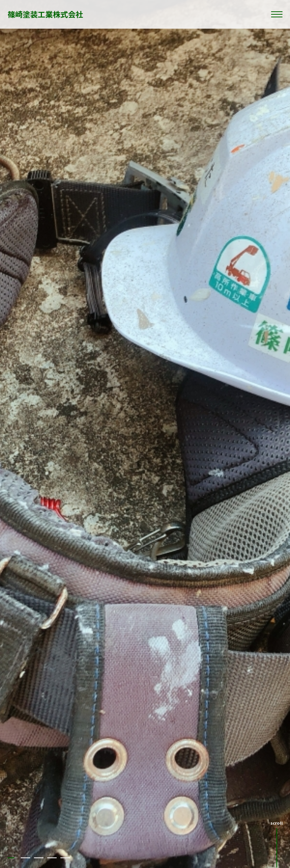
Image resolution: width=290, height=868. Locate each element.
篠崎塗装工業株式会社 (45, 14)
